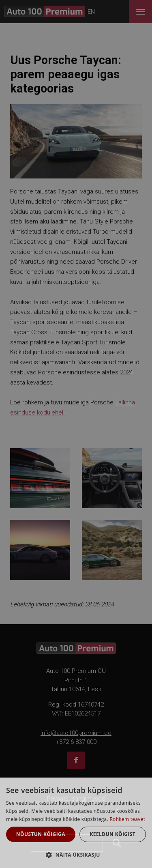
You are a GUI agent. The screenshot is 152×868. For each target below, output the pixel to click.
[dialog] (76, 823)
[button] (76, 855)
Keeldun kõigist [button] (112, 834)
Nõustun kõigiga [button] (41, 834)
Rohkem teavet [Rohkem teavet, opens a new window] (127, 819)
